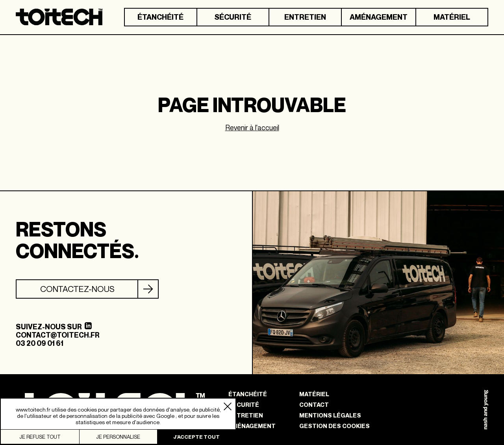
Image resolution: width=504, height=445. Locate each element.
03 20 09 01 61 (40, 343)
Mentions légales (330, 415)
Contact (314, 405)
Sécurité (233, 17)
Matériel (452, 17)
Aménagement (379, 17)
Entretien (305, 17)
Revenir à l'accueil (252, 127)
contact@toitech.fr (57, 335)
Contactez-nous (77, 289)
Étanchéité (160, 17)
